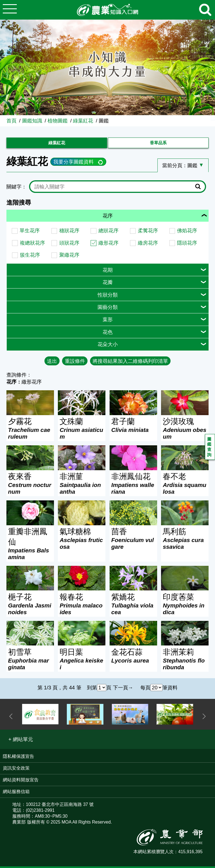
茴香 (133, 541)
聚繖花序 (69, 257)
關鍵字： (16, 189)
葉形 (108, 321)
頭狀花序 (69, 245)
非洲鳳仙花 (133, 486)
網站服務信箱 (16, 794)
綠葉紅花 (83, 121)
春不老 (185, 486)
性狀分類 (108, 296)
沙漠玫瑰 (185, 431)
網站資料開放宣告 (21, 782)
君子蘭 (133, 427)
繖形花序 (108, 245)
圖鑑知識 (32, 121)
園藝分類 (108, 309)
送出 (52, 363)
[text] (113, 189)
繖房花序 (148, 245)
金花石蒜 (133, 658)
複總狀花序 (32, 245)
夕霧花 (30, 431)
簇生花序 (30, 257)
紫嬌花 (133, 606)
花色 (108, 334)
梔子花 (30, 606)
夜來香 (30, 486)
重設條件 (75, 363)
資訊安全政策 (16, 770)
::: (213, 118)
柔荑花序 (148, 232)
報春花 (82, 606)
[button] (21, 741)
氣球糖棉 (82, 541)
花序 (108, 218)
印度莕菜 (185, 606)
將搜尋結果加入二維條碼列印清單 (130, 363)
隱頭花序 (187, 245)
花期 (108, 272)
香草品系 (158, 144)
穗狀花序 (69, 232)
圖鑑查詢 (210, 448)
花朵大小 (108, 346)
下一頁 (121, 689)
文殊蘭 (82, 431)
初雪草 (30, 661)
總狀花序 (108, 232)
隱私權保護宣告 (18, 758)
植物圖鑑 (58, 121)
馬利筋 (185, 541)
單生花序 (30, 232)
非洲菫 (82, 486)
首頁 (11, 121)
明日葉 (82, 661)
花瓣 (108, 284)
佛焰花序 (187, 232)
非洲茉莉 (185, 661)
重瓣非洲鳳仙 (30, 546)
